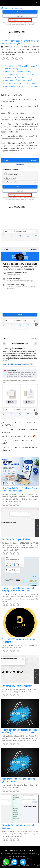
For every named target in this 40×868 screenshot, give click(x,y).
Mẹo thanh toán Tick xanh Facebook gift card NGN (19, 780)
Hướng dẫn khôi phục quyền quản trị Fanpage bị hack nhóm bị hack (19, 589)
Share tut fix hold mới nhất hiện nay (18, 72)
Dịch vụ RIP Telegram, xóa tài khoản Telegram (19, 640)
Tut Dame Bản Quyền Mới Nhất (16, 539)
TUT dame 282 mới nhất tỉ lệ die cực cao (20, 83)
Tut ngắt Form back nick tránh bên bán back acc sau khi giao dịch (20, 42)
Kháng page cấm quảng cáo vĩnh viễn (19, 80)
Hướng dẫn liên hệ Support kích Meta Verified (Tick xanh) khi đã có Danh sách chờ (19, 732)
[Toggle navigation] (4, 3)
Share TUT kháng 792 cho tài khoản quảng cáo (18, 827)
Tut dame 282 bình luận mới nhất (17, 686)
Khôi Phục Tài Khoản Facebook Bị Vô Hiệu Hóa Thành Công (19, 489)
